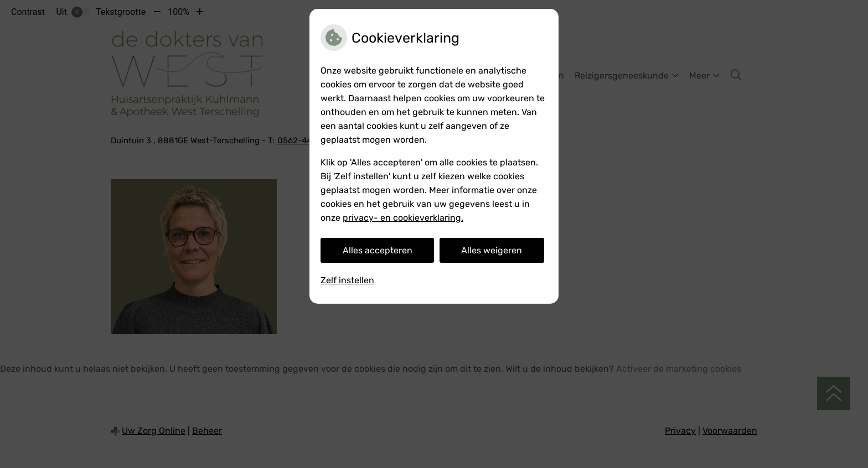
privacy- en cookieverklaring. (403, 218)
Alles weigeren (492, 250)
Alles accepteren (378, 250)
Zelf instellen (347, 280)
